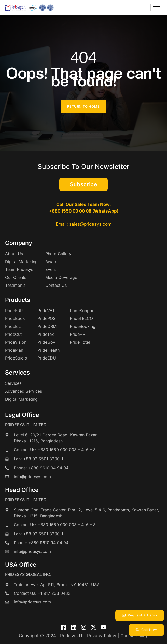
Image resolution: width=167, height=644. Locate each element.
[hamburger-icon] (156, 8)
